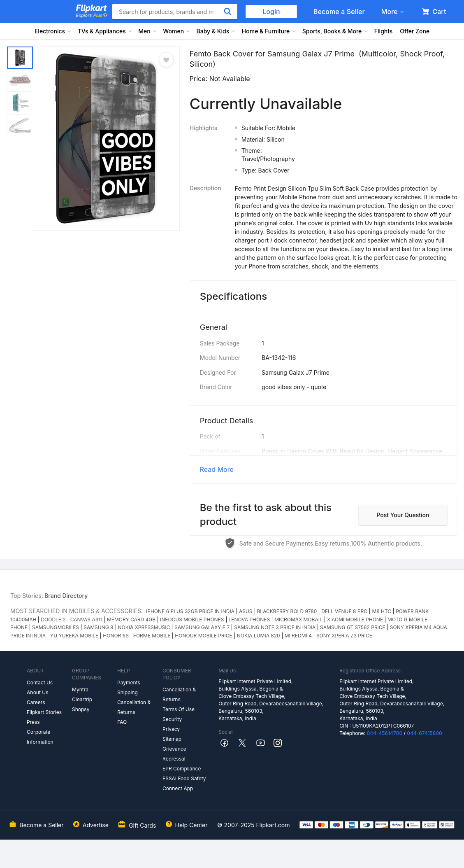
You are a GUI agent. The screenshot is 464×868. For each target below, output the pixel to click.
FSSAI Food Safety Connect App (184, 783)
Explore (92, 15)
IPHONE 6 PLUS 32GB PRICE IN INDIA (190, 611)
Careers (36, 702)
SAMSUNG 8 (98, 627)
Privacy (171, 729)
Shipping (128, 692)
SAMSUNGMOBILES (56, 627)
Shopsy (81, 709)
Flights (384, 31)
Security (172, 719)
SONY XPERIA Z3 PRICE (344, 636)
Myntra (80, 689)
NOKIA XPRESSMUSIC (144, 627)
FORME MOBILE (152, 636)
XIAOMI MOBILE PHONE (355, 619)
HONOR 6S (116, 636)
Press (33, 722)
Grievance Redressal (174, 754)
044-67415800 (425, 733)
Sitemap (172, 739)
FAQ (122, 722)
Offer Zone (415, 31)
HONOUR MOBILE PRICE (203, 636)
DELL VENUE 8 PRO (344, 611)
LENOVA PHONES (249, 619)
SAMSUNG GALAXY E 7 (202, 627)
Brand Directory (66, 596)
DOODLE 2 (53, 619)
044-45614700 (384, 733)
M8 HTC (382, 611)
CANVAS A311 (86, 619)
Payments (129, 682)
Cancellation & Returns (134, 707)
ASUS (246, 611)
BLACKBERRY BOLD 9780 (287, 611)
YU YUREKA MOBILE (74, 636)
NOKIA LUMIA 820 (259, 636)
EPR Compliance (182, 769)
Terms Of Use (179, 709)
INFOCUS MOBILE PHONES (192, 619)
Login (271, 12)
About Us (37, 692)
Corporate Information (40, 737)
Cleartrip (82, 699)
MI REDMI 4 (298, 636)
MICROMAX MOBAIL (298, 619)
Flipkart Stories (44, 712)
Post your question (403, 515)
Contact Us (40, 682)
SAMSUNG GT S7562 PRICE (353, 627)
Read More (217, 469)
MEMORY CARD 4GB (131, 619)
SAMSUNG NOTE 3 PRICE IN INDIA (275, 627)
